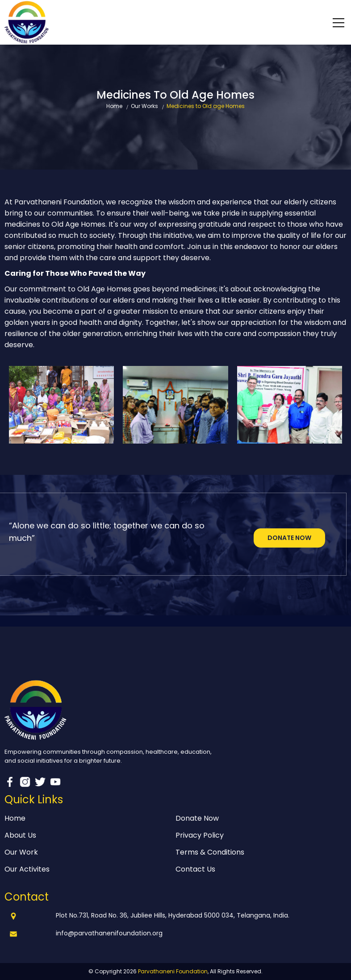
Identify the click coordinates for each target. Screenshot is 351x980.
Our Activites (27, 869)
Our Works (144, 106)
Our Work (21, 852)
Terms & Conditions (210, 852)
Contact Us (195, 869)
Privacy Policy (200, 835)
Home (114, 106)
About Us (20, 835)
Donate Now (289, 538)
